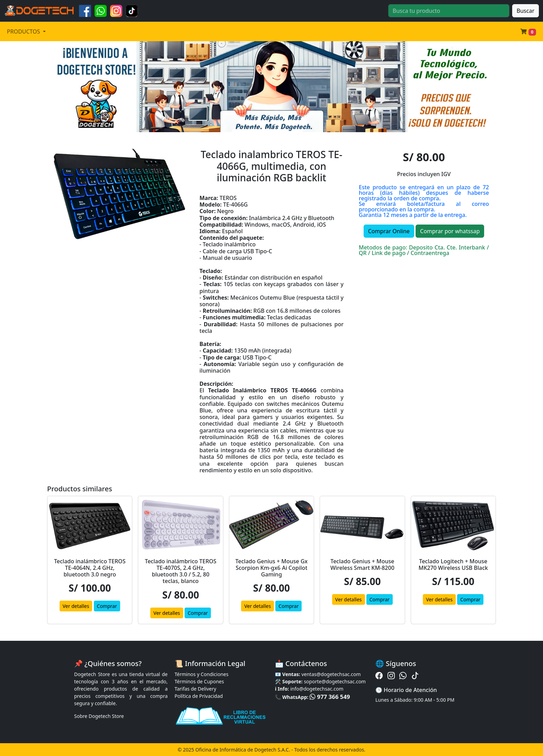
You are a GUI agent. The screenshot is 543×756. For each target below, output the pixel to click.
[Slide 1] (107, 235)
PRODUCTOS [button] (24, 31)
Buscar (526, 11)
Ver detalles (76, 606)
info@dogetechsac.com (317, 689)
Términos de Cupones (199, 681)
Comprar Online (389, 231)
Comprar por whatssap (450, 231)
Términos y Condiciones (202, 674)
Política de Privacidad (199, 696)
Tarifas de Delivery (195, 689)
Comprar (107, 606)
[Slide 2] (119, 235)
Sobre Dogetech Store (99, 716)
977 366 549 (330, 697)
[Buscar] (449, 11)
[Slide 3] (132, 235)
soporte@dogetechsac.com (335, 681)
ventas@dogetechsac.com (331, 674)
